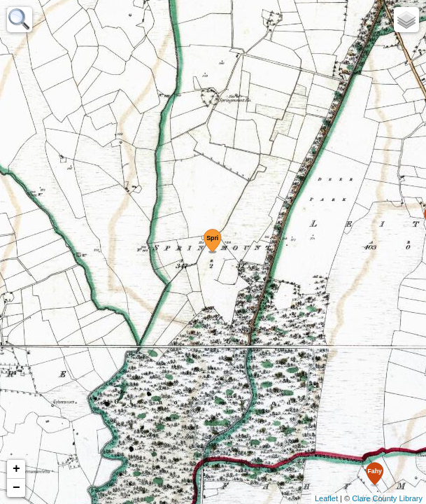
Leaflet (326, 498)
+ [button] (16, 469)
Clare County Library (387, 498)
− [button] (16, 488)
